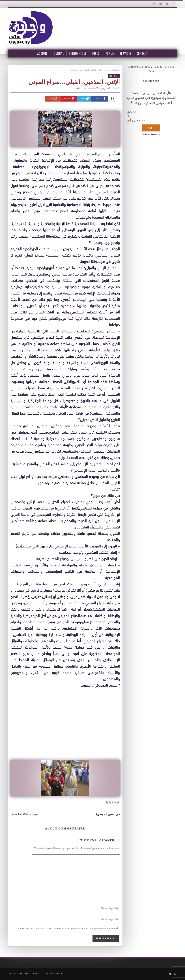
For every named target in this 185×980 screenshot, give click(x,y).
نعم (130, 111)
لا (128, 116)
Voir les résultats (151, 135)
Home (107, 70)
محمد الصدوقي (109, 88)
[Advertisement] (65, 724)
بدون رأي (134, 120)
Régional (116, 70)
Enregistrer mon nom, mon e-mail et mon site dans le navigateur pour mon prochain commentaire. (67, 929)
